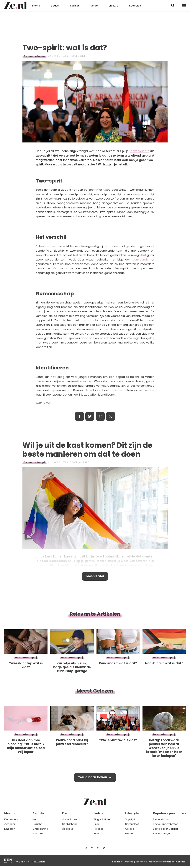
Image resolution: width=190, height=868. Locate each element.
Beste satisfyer (162, 833)
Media (129, 833)
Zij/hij (97, 824)
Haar (35, 819)
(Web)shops (70, 824)
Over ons (129, 862)
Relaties (99, 829)
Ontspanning (40, 829)
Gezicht (37, 824)
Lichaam (38, 833)
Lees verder (95, 576)
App (111, 416)
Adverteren (141, 862)
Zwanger (10, 824)
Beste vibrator (162, 819)
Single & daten (103, 819)
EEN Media (39, 861)
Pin (100, 416)
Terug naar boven (92, 778)
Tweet (90, 416)
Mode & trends (71, 819)
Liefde (94, 6)
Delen (79, 416)
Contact (181, 862)
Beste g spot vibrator (166, 829)
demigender (141, 259)
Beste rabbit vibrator (165, 824)
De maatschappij (35, 56)
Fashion (75, 6)
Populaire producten (169, 813)
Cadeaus (68, 829)
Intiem (97, 833)
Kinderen (10, 829)
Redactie (117, 862)
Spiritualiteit (132, 824)
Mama (36, 6)
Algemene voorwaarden (162, 862)
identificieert (139, 151)
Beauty (55, 6)
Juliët (82, 56)
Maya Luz (84, 462)
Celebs (130, 829)
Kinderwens (11, 819)
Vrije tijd (130, 819)
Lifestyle (113, 6)
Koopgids (135, 6)
